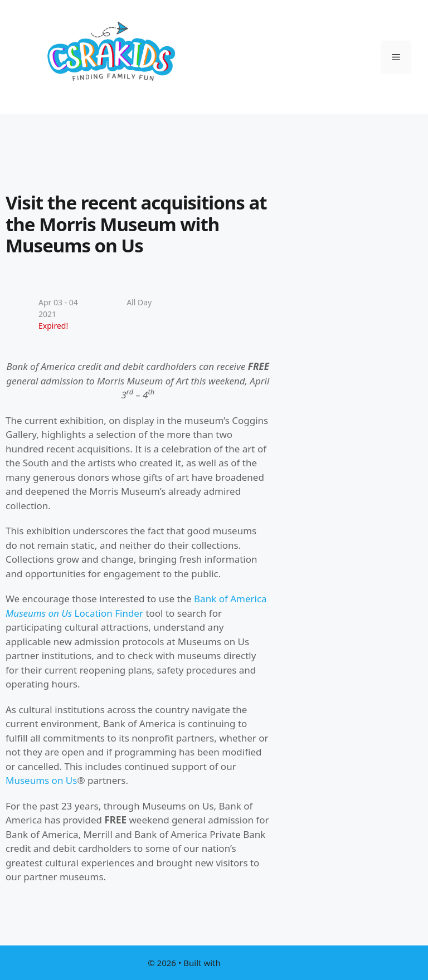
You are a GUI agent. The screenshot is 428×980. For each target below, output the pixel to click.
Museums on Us (41, 780)
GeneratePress (252, 963)
